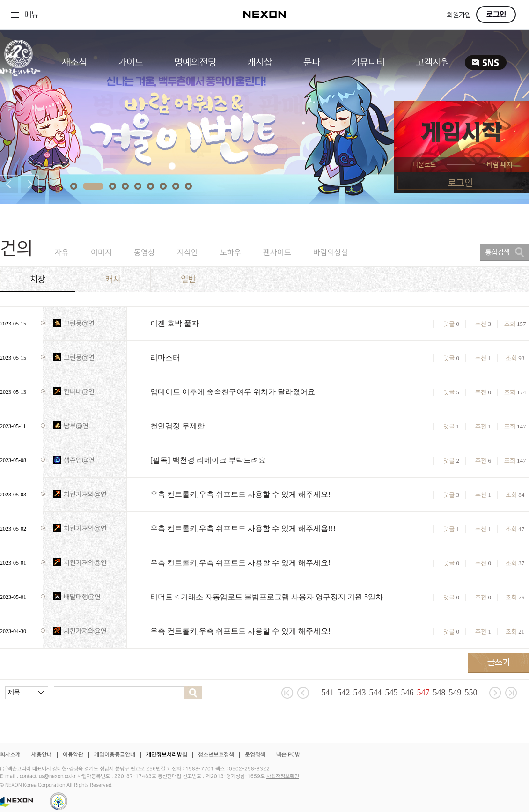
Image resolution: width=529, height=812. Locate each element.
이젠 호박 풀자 (175, 323)
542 (344, 693)
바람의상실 (331, 253)
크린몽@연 (79, 323)
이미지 (101, 253)
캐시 (113, 279)
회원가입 (459, 15)
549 (455, 693)
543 (360, 693)
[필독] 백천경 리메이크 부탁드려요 (208, 460)
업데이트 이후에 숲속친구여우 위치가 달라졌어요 (233, 392)
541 (328, 693)
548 (439, 693)
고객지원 (433, 62)
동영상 (144, 253)
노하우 (231, 253)
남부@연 (76, 426)
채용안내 (42, 755)
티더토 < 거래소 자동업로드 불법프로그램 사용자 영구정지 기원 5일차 (267, 597)
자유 (62, 253)
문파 (312, 62)
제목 (14, 692)
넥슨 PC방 (288, 755)
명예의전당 (195, 62)
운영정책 (255, 755)
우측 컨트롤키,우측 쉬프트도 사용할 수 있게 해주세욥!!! (243, 528)
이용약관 (73, 755)
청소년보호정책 (216, 755)
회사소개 (10, 755)
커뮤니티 (368, 62)
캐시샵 (260, 62)
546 (408, 693)
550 (471, 693)
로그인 (496, 15)
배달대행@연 (82, 597)
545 (392, 693)
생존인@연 (79, 460)
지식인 (187, 253)
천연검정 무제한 (177, 426)
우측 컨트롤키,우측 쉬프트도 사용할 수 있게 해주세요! (240, 494)
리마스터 (165, 358)
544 (376, 693)
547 (423, 693)
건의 (16, 248)
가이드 (131, 62)
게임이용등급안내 (115, 755)
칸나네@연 (79, 392)
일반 (188, 279)
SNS (486, 63)
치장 (37, 279)
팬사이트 (277, 253)
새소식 (74, 62)
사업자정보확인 (283, 776)
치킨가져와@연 (85, 494)
